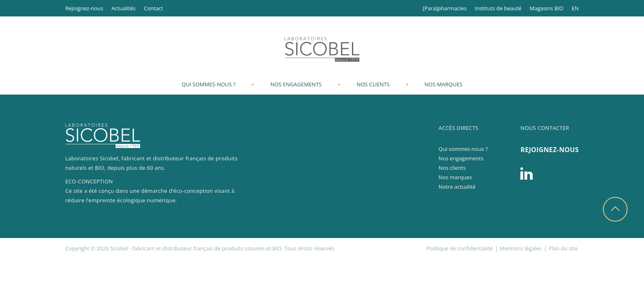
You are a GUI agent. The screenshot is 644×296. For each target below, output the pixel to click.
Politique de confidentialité (460, 248)
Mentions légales (521, 248)
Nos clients (373, 84)
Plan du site (563, 248)
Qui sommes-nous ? (208, 84)
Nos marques (444, 84)
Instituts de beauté (498, 8)
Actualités (123, 8)
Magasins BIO (547, 8)
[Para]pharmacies (445, 8)
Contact (153, 8)
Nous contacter (545, 128)
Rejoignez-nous (84, 8)
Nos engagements (296, 84)
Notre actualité (457, 187)
